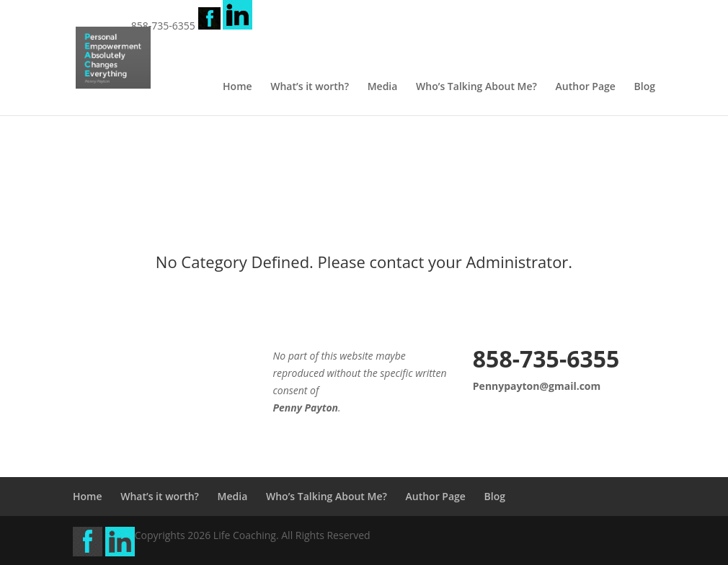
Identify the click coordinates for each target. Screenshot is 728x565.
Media (383, 87)
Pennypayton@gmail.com (537, 386)
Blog (645, 87)
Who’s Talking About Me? (476, 87)
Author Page (586, 87)
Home (238, 87)
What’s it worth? (310, 87)
